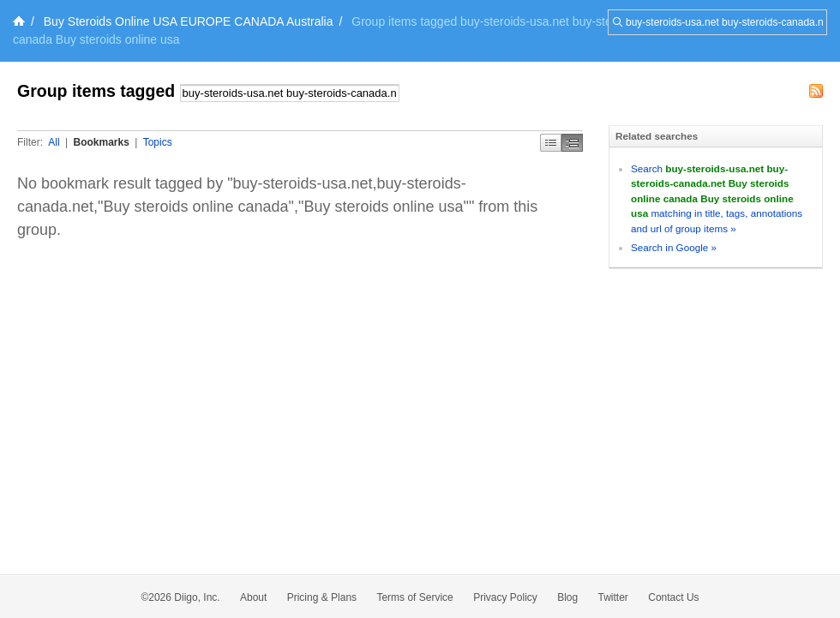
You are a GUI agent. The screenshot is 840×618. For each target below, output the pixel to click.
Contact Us (673, 597)
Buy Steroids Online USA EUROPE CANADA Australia (189, 21)
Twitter (613, 597)
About (253, 597)
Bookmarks (101, 142)
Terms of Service (414, 597)
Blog (567, 597)
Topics (158, 142)
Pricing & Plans (322, 597)
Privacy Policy (505, 597)
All (54, 142)
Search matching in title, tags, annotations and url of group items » (717, 198)
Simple (551, 143)
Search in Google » (674, 247)
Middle (572, 143)
